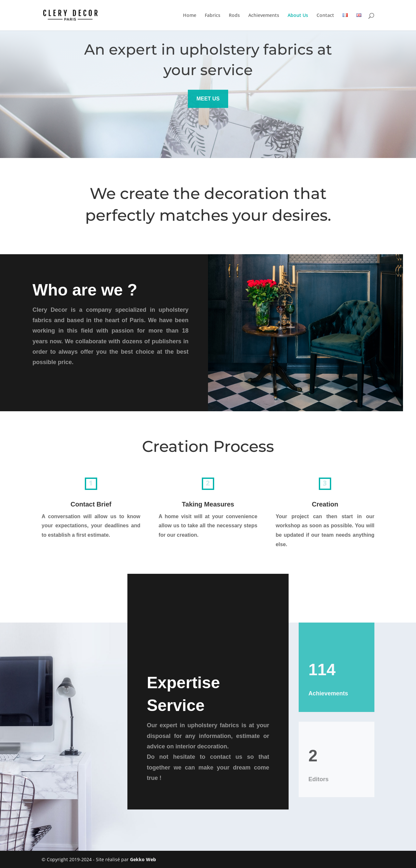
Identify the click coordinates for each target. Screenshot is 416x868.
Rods (234, 16)
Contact (325, 16)
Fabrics (213, 16)
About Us (298, 16)
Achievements (264, 16)
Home (190, 16)
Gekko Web (143, 859)
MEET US (208, 99)
